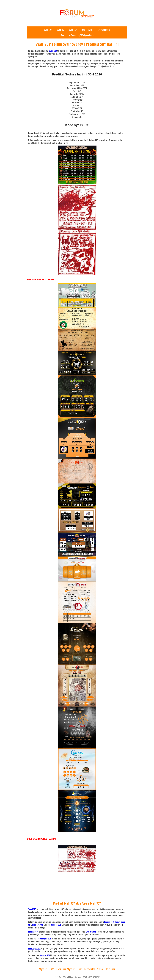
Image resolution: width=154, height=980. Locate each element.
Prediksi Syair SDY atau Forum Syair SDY (77, 903)
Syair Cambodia (104, 30)
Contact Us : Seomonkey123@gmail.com (77, 35)
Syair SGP (73, 30)
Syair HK (60, 30)
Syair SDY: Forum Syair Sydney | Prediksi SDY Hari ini (77, 44)
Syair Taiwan (87, 30)
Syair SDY (48, 30)
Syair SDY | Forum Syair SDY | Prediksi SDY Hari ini (77, 969)
